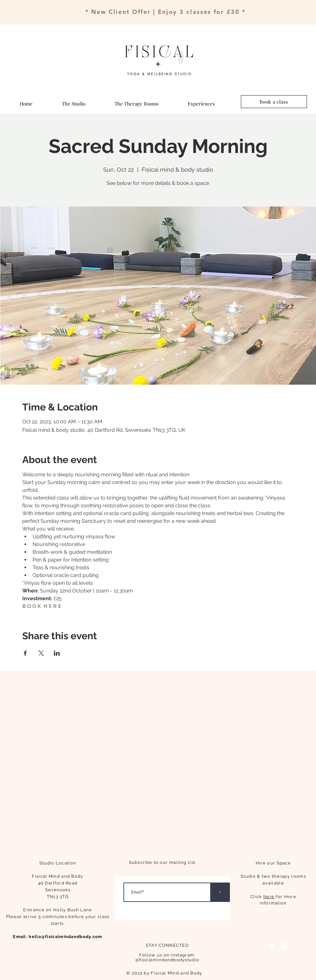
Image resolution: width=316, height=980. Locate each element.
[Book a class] (274, 102)
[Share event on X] (41, 653)
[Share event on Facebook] (25, 653)
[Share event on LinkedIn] (57, 653)
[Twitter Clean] (272, 946)
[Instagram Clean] (283, 946)
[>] (220, 892)
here (269, 897)
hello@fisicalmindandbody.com (65, 937)
